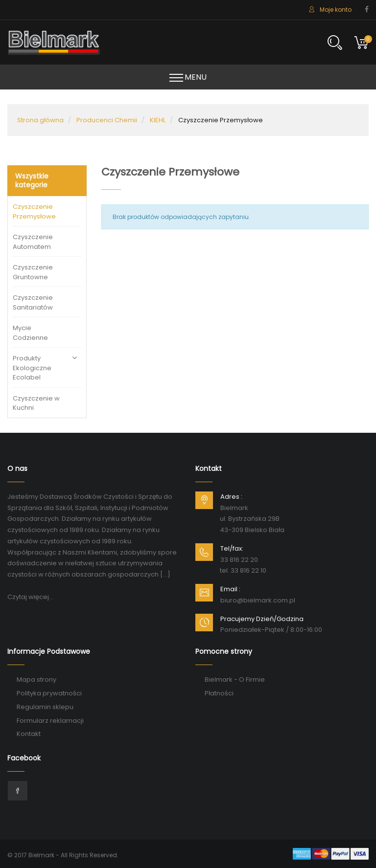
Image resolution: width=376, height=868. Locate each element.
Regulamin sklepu (45, 707)
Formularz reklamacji (50, 721)
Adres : (231, 497)
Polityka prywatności (49, 693)
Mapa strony (36, 679)
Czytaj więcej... (30, 597)
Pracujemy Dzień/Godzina (262, 619)
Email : (230, 589)
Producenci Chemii (107, 120)
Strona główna (40, 120)
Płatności (219, 693)
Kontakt (29, 734)
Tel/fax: (232, 548)
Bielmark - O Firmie (235, 679)
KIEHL (158, 120)
